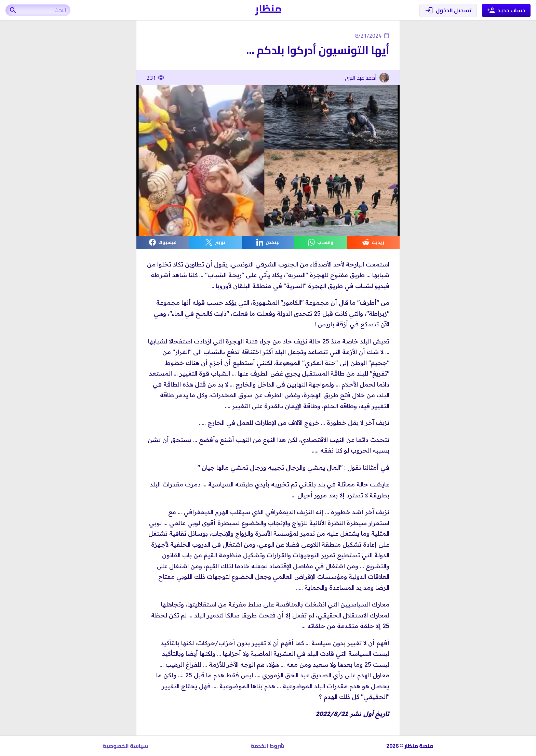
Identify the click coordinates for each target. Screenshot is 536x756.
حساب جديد (506, 10)
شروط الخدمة (267, 746)
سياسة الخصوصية (125, 746)
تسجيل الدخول (448, 10)
